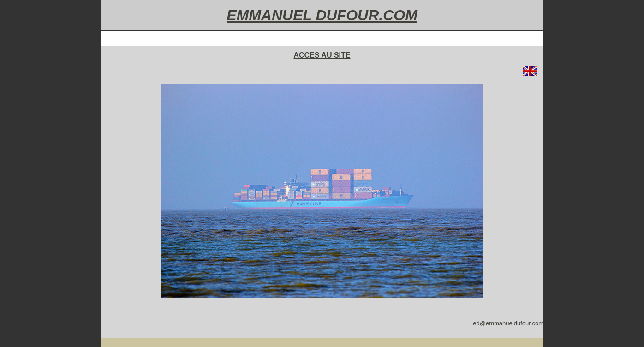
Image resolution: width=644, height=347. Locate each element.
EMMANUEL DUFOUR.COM (322, 15)
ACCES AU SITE (322, 55)
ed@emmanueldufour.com (508, 323)
